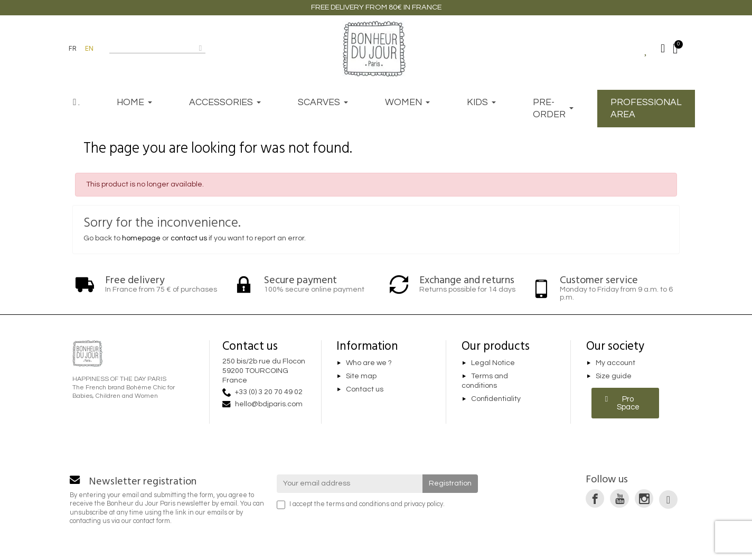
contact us (189, 238)
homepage (141, 238)
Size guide (614, 376)
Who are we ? (369, 363)
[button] (626, 403)
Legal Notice (493, 363)
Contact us (365, 389)
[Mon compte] (663, 49)
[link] (595, 498)
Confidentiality (496, 399)
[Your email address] (350, 483)
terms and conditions (358, 504)
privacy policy (424, 504)
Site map (361, 376)
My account (615, 363)
